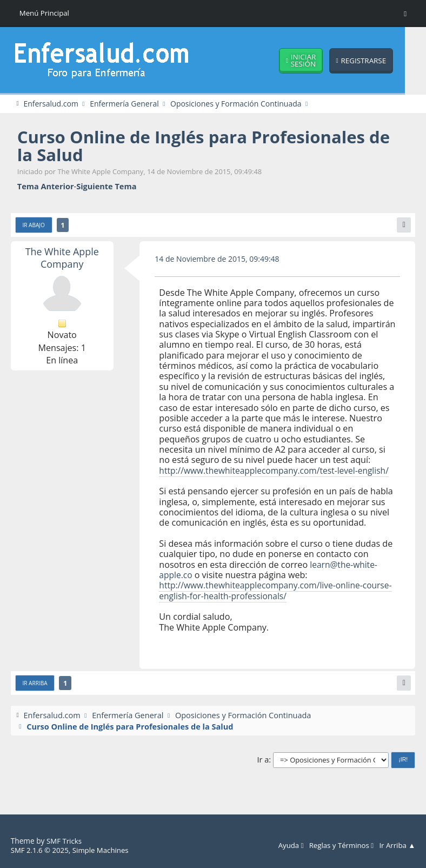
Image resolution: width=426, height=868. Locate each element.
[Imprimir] (404, 226)
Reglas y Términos (339, 846)
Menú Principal (45, 13)
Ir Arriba (36, 695)
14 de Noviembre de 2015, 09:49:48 (219, 259)
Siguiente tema (106, 187)
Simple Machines (104, 850)
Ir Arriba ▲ (397, 846)
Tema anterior (46, 187)
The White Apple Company (62, 258)
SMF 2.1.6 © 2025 (41, 850)
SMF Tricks (65, 841)
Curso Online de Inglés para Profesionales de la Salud (211, 146)
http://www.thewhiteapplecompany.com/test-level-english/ (262, 476)
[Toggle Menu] (405, 14)
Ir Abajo (34, 226)
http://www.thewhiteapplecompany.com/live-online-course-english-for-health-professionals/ (264, 602)
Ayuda (287, 846)
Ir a (263, 771)
